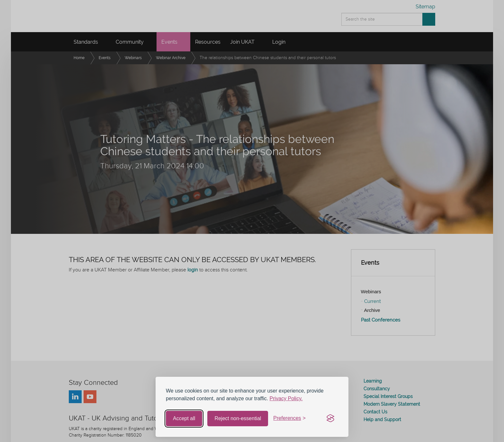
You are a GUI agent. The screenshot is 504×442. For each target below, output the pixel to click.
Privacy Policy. (286, 398)
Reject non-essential (238, 418)
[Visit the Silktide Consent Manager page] (330, 419)
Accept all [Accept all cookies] (184, 418)
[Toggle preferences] (289, 418)
